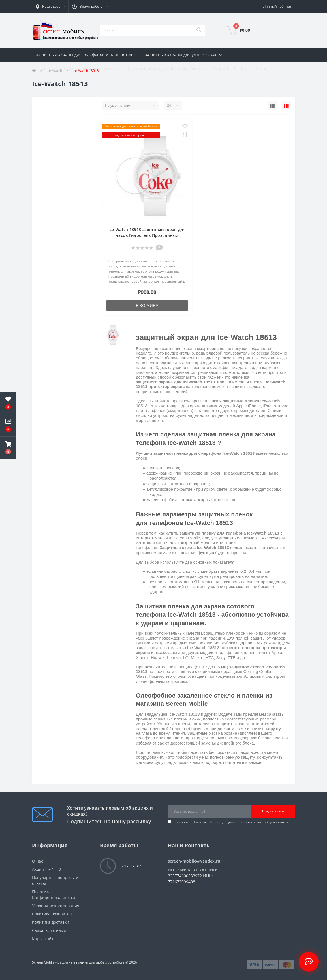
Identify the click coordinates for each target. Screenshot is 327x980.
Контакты (46, 83)
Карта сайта (44, 939)
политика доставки (51, 922)
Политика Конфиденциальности (220, 822)
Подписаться (273, 811)
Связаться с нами (49, 930)
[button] (50, 7)
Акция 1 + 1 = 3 (46, 869)
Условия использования (56, 906)
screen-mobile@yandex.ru (194, 861)
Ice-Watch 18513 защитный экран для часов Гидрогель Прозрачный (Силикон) (147, 235)
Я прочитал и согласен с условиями (230, 822)
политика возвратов (52, 914)
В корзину (147, 305)
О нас (261, 69)
